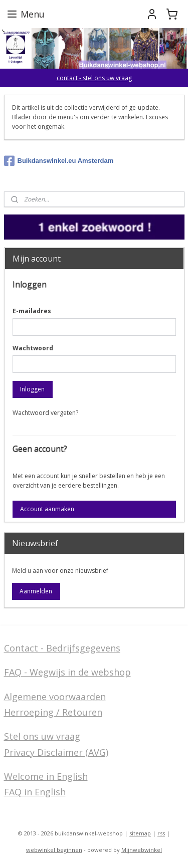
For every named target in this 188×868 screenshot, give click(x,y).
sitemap (140, 833)
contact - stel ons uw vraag (94, 78)
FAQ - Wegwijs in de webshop (67, 672)
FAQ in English (35, 792)
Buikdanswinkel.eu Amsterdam (59, 161)
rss (161, 833)
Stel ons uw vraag (42, 736)
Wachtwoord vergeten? (45, 413)
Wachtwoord (33, 348)
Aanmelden (36, 591)
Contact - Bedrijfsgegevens (62, 648)
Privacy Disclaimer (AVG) (56, 752)
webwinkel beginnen (54, 850)
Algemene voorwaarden (55, 697)
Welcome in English (46, 776)
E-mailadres (32, 311)
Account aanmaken (47, 509)
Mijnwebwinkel (142, 850)
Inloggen (32, 389)
